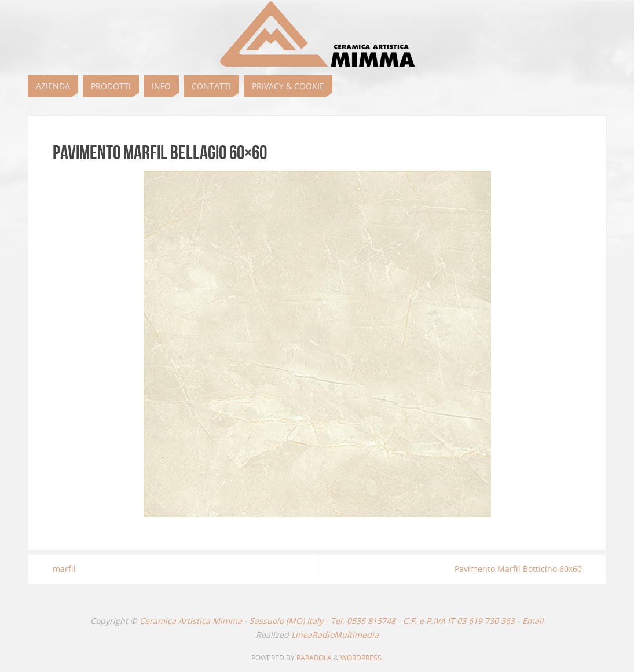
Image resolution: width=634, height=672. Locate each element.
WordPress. (362, 658)
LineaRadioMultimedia (335, 635)
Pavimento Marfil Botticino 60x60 (518, 569)
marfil (64, 569)
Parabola (314, 658)
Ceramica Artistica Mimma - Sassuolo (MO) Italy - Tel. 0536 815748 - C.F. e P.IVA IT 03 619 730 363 (327, 621)
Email (533, 621)
